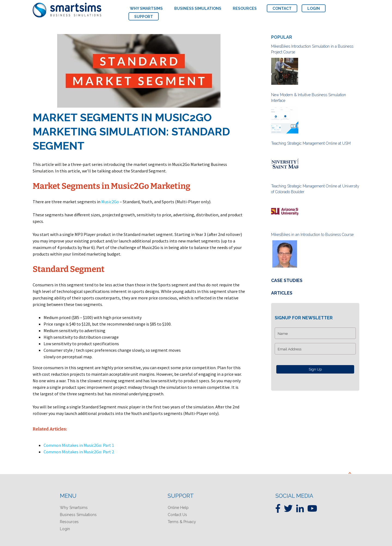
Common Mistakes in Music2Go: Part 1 (79, 445)
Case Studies (287, 280)
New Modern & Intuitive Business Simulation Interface (309, 98)
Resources (69, 522)
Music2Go (110, 202)
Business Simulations (78, 515)
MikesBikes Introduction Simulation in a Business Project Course (312, 49)
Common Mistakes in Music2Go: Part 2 (79, 452)
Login (65, 529)
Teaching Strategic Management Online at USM (311, 143)
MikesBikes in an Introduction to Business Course (312, 235)
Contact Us (177, 515)
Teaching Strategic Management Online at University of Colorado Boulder (315, 189)
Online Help (178, 508)
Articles (282, 293)
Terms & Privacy (182, 522)
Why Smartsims (74, 508)
